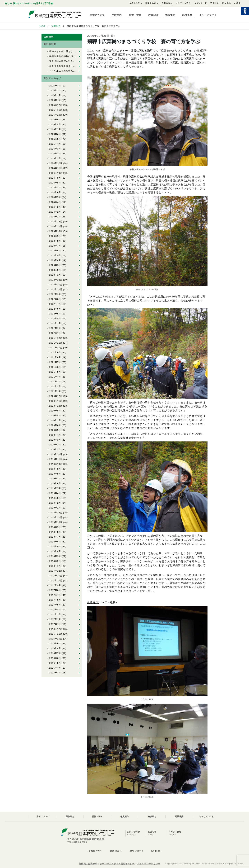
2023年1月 (55, 275)
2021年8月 (55, 357)
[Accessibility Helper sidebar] (245, 11)
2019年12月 (56, 454)
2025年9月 (55, 120)
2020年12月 (56, 396)
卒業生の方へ (152, 3)
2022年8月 (55, 299)
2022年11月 (56, 285)
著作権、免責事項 (88, 864)
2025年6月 (55, 134)
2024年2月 (55, 212)
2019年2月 (55, 503)
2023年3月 (55, 265)
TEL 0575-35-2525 (77, 842)
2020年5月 (55, 430)
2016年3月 (55, 673)
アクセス (215, 3)
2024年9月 (55, 178)
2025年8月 (55, 124)
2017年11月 (56, 576)
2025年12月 (56, 105)
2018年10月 (56, 522)
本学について (97, 15)
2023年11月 (56, 226)
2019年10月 (56, 464)
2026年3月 (55, 91)
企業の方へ (167, 3)
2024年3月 (55, 207)
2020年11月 (56, 401)
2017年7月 (55, 595)
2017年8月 (55, 590)
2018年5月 (55, 547)
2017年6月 (55, 600)
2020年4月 (55, 435)
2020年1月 (55, 450)
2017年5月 (55, 605)
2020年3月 (55, 440)
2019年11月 (56, 459)
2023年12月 (56, 222)
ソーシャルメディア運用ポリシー (117, 864)
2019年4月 (55, 493)
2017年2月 (55, 619)
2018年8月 (55, 532)
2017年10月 (56, 580)
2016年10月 (56, 639)
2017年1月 (55, 624)
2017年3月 (55, 614)
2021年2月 (55, 386)
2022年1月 (55, 333)
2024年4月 (55, 202)
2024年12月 (56, 163)
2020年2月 (55, 445)
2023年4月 (55, 260)
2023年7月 (55, 246)
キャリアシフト (208, 15)
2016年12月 (56, 629)
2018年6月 (55, 542)
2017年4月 (55, 610)
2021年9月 (55, 352)
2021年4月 (55, 377)
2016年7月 (55, 653)
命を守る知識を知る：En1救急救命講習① (72, 66)
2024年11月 (56, 168)
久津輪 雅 (93, 602)
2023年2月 (55, 270)
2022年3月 (55, 323)
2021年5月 (55, 372)
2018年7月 (55, 537)
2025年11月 (56, 110)
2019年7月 (55, 479)
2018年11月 (56, 517)
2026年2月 (55, 95)
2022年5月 (55, 314)
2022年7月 (55, 304)
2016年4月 (55, 668)
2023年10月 (56, 231)
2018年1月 (55, 566)
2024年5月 (55, 197)
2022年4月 (55, 319)
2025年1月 (55, 158)
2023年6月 (55, 251)
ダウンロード (201, 3)
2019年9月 (55, 469)
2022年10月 (56, 289)
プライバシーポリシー (149, 864)
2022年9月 (55, 294)
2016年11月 (56, 634)
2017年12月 (56, 571)
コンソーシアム (183, 3)
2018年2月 (55, 561)
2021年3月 (55, 382)
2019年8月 (55, 474)
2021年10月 (56, 348)
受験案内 (117, 15)
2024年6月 (55, 192)
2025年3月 (55, 149)
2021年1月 (55, 391)
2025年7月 (55, 129)
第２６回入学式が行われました (66, 61)
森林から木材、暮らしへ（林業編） (68, 51)
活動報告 (56, 26)
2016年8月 (55, 648)
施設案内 (170, 15)
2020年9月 (55, 411)
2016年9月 (55, 644)
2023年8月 (55, 241)
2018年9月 (55, 527)
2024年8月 (55, 183)
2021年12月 (56, 338)
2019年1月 (55, 508)
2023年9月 (55, 236)
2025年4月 (55, 144)
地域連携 (187, 15)
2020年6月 (55, 425)
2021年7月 (55, 362)
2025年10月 (56, 115)
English (227, 3)
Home (42, 26)
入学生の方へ (136, 3)
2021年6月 (55, 367)
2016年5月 (55, 663)
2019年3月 (55, 498)
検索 (237, 3)
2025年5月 (55, 139)
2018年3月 (55, 556)
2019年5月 (55, 488)
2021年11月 (56, 343)
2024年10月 (56, 173)
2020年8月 (55, 416)
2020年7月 (55, 420)
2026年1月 (55, 100)
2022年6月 (55, 309)
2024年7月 (55, 188)
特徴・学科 (135, 15)
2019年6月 (55, 483)
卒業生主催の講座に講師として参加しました (73, 56)
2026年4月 (55, 86)
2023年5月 (55, 255)
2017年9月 (55, 585)
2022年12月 (56, 280)
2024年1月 (55, 217)
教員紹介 (153, 15)
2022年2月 (55, 328)
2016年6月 (55, 658)
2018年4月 (55, 551)
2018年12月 (56, 513)
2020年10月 (56, 406)
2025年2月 (55, 154)
